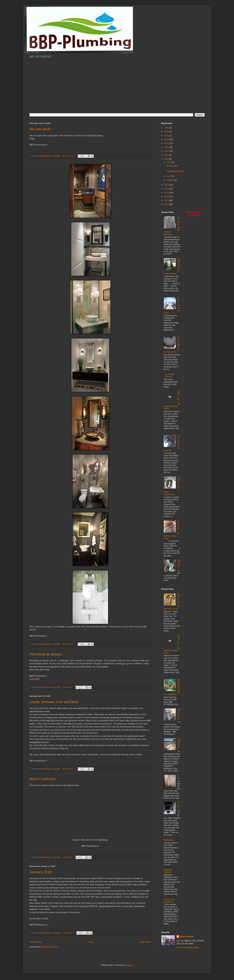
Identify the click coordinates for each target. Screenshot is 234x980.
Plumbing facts (179, 744)
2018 (167, 159)
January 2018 (41, 872)
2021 (167, 147)
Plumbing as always (46, 654)
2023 (167, 139)
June (169, 162)
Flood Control (179, 714)
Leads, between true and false (54, 702)
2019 (167, 155)
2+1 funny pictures (170, 375)
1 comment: (67, 687)
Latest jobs (179, 564)
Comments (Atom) (50, 947)
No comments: (68, 156)
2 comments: (68, 933)
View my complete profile (188, 947)
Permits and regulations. (169, 900)
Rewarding (169, 840)
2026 (167, 128)
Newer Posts (36, 942)
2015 (167, 193)
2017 (167, 185)
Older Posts (145, 942)
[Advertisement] (117, 88)
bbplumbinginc (187, 936)
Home (91, 942)
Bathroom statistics (168, 871)
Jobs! (179, 777)
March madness (43, 779)
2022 (167, 143)
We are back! (40, 129)
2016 (167, 189)
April (169, 176)
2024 (167, 136)
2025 (167, 132)
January (170, 180)
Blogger (129, 965)
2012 (167, 204)
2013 (167, 201)
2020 (167, 151)
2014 (167, 197)
